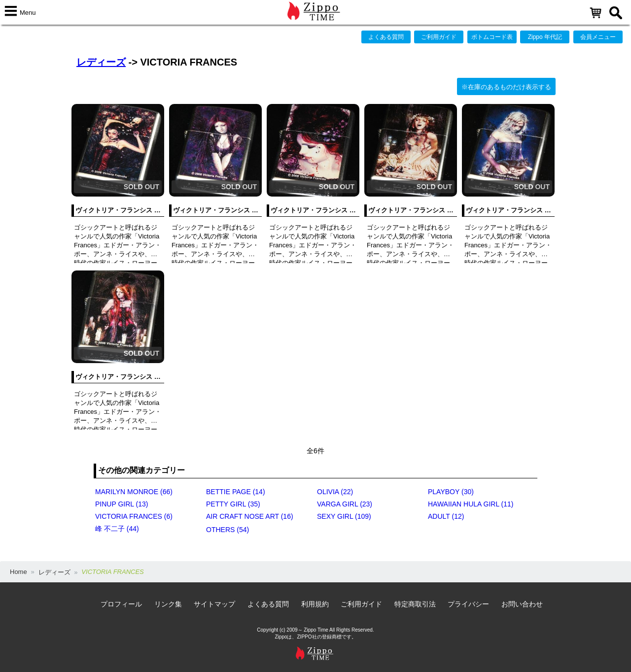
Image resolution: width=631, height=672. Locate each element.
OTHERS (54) (228, 530)
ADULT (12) (446, 516)
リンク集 (168, 604)
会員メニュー (598, 37)
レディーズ (101, 62)
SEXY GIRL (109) (344, 516)
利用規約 (315, 604)
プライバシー (468, 604)
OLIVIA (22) (335, 492)
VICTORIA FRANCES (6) (134, 516)
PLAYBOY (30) (451, 492)
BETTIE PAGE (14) (236, 492)
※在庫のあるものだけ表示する (506, 87)
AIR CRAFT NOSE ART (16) (250, 516)
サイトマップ (214, 604)
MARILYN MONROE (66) (134, 492)
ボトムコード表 (492, 37)
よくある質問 (386, 37)
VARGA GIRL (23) (345, 504)
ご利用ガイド (439, 37)
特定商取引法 (415, 604)
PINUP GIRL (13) (122, 504)
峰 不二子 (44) (117, 529)
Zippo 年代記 (545, 37)
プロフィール (121, 604)
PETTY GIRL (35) (233, 504)
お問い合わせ (522, 604)
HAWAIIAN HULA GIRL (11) (471, 504)
